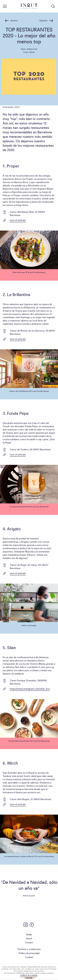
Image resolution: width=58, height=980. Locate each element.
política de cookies (29, 975)
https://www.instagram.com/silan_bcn (30, 689)
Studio (29, 934)
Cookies (29, 957)
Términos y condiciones (29, 949)
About (29, 938)
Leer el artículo (18, 220)
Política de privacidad (29, 953)
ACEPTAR (29, 978)
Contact (29, 942)
